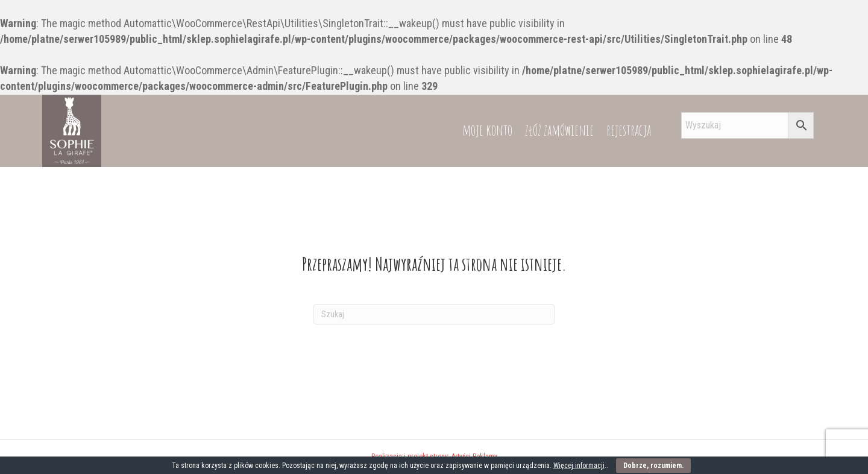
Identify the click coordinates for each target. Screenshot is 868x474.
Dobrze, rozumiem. (653, 466)
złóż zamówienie (559, 130)
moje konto (487, 130)
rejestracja (629, 130)
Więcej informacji (579, 466)
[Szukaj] (434, 314)
